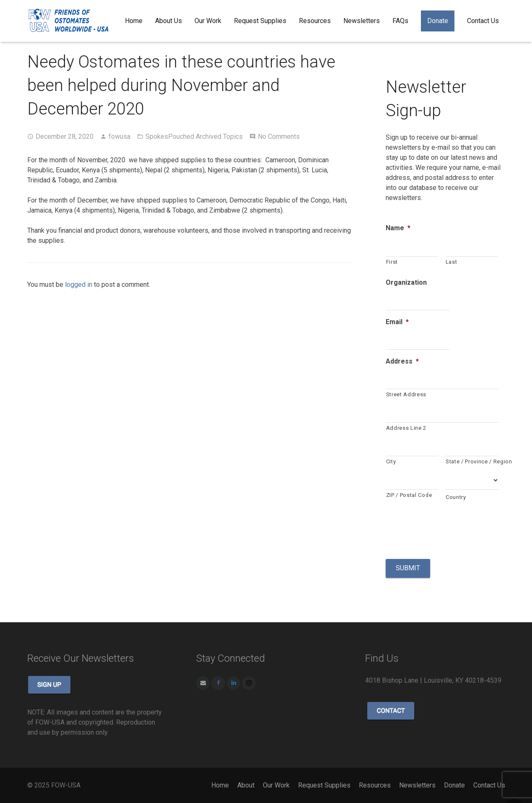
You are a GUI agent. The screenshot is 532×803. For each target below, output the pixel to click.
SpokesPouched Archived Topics (194, 136)
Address (402, 361)
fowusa (119, 136)
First (392, 262)
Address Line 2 (406, 428)
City (391, 461)
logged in (79, 285)
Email (397, 322)
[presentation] (449, 529)
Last (452, 262)
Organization (406, 282)
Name (398, 228)
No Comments (279, 136)
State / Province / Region (472, 461)
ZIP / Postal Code (409, 495)
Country (456, 497)
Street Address (406, 394)
